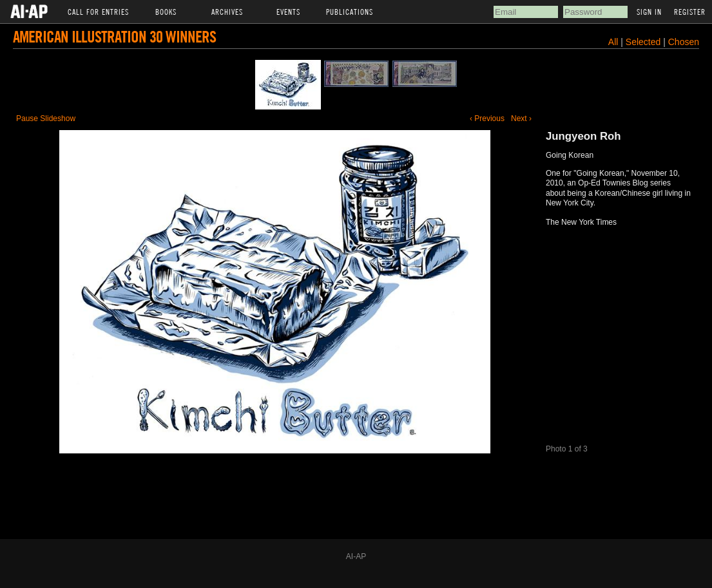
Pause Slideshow (46, 119)
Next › (521, 119)
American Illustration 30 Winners (114, 36)
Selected (644, 42)
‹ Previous (487, 119)
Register (690, 12)
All (613, 42)
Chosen (684, 42)
